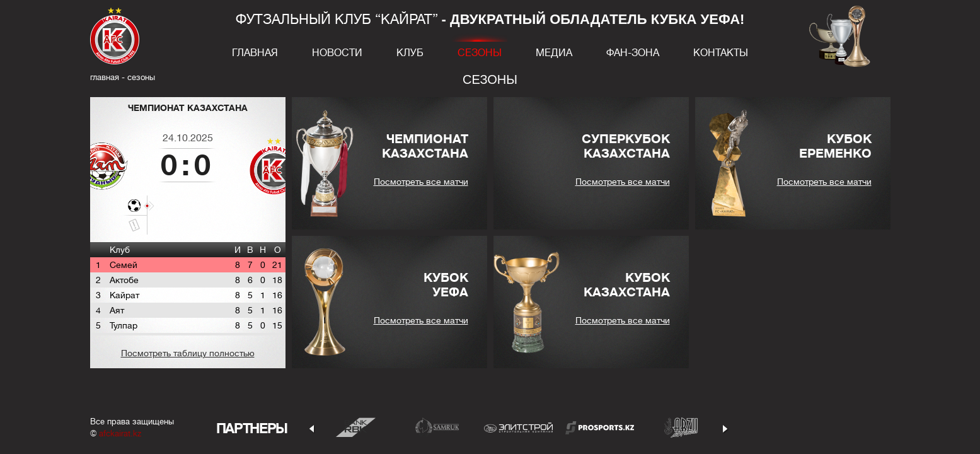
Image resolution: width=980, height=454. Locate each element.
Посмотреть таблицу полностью (188, 353)
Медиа (554, 53)
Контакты (721, 53)
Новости (337, 53)
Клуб (410, 53)
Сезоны (480, 53)
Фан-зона (633, 53)
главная (105, 77)
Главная (255, 53)
